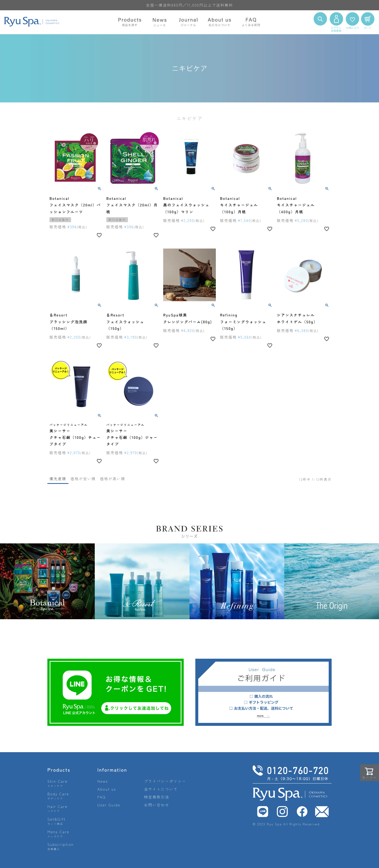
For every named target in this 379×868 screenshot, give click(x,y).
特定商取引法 (157, 797)
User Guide (109, 805)
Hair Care (58, 808)
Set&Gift (56, 821)
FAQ (102, 797)
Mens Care (58, 834)
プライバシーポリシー (165, 781)
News (103, 781)
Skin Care (58, 783)
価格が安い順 (83, 479)
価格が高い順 (113, 479)
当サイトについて (161, 789)
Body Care (58, 796)
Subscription (61, 846)
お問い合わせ (157, 805)
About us (107, 789)
